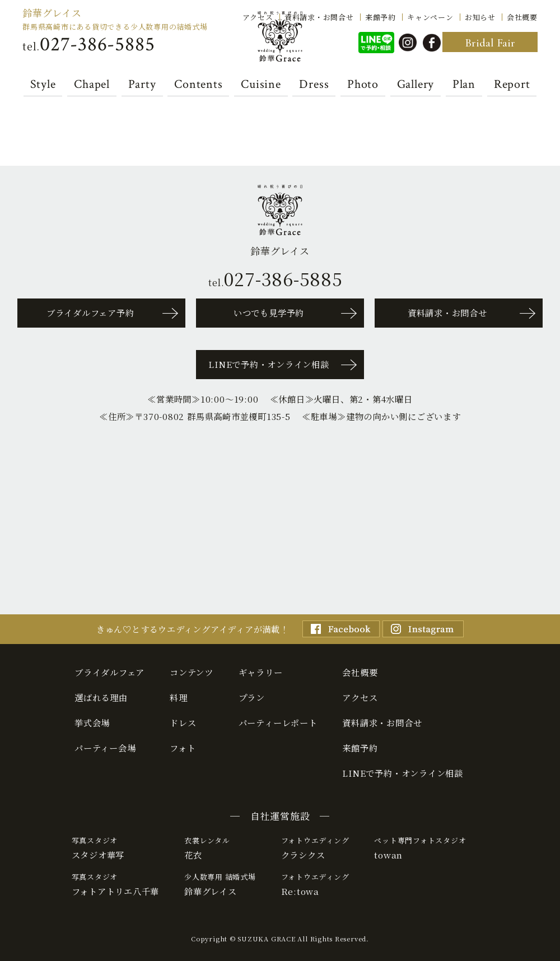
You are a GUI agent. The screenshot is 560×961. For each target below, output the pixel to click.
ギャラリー (261, 672)
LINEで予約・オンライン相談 (269, 364)
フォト (183, 748)
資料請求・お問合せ (319, 16)
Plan (464, 85)
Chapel (92, 85)
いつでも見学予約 (269, 312)
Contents (198, 85)
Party (142, 85)
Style (43, 85)
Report (512, 85)
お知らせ (480, 16)
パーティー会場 (105, 748)
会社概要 (522, 16)
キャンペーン (430, 16)
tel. (88, 45)
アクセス (258, 16)
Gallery (416, 85)
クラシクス (315, 848)
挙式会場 (92, 722)
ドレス (183, 722)
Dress (314, 85)
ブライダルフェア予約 (90, 312)
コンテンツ (192, 672)
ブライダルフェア (109, 672)
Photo (363, 85)
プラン (252, 697)
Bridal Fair (490, 43)
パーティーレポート (278, 722)
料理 (179, 697)
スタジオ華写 (116, 848)
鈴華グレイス (52, 13)
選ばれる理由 (101, 697)
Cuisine (261, 85)
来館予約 (381, 16)
